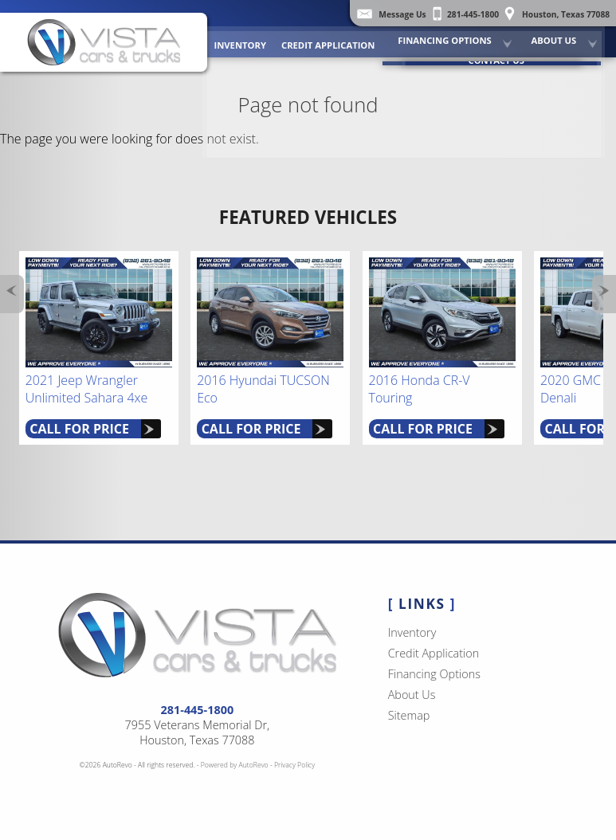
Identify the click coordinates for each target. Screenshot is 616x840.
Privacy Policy (294, 765)
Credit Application (337, 39)
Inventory (412, 632)
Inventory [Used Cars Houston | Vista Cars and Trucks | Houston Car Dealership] (252, 39)
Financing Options (451, 35)
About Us (412, 695)
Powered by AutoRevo (235, 765)
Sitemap (409, 715)
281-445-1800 (198, 710)
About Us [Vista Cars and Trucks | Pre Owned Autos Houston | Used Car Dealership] (557, 35)
